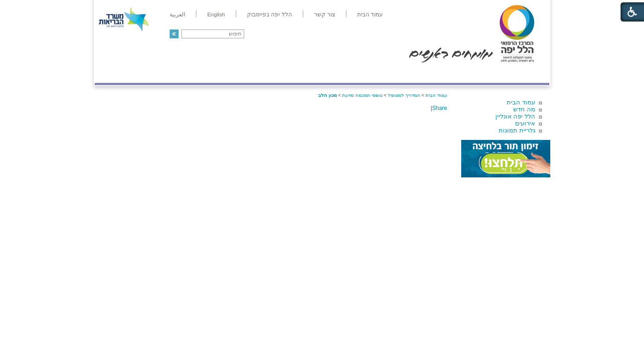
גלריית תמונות (517, 130)
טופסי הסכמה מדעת (362, 95)
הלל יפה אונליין (515, 116)
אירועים (525, 123)
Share (440, 108)
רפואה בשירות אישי (220, 73)
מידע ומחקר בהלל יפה (290, 73)
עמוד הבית (521, 102)
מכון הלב (328, 95)
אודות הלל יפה (408, 73)
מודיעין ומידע (522, 73)
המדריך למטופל (354, 73)
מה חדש (524, 109)
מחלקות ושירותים (466, 73)
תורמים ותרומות (156, 73)
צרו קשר (110, 73)
